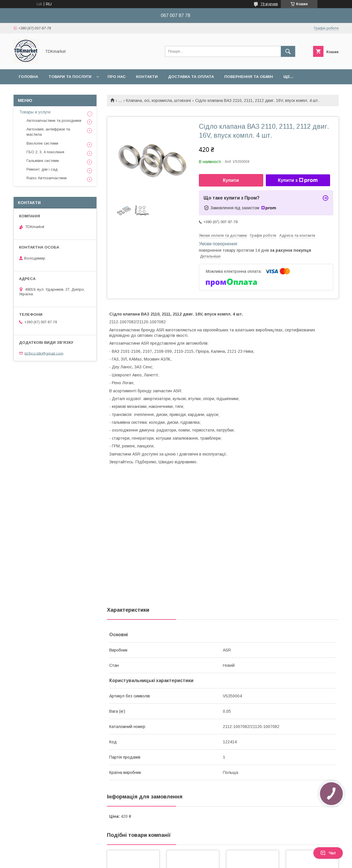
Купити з (298, 180)
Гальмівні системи (43, 161)
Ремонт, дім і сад (42, 169)
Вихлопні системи (42, 143)
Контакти (147, 77)
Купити (231, 180)
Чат (328, 853)
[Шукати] (288, 51)
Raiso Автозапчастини (47, 178)
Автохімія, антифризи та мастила (48, 132)
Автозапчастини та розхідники (54, 121)
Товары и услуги (35, 112)
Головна (28, 77)
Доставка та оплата (191, 77)
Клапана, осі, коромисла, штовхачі (158, 100)
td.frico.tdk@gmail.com (44, 353)
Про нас (117, 77)
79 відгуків (269, 4)
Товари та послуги (70, 77)
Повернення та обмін (249, 77)
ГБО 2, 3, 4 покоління (45, 152)
